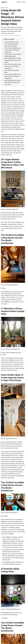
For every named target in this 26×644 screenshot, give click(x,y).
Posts (6, 8)
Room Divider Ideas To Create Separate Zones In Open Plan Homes (13, 60)
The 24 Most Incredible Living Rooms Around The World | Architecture (13, 50)
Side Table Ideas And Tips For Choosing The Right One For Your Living (13, 82)
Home (4, 2)
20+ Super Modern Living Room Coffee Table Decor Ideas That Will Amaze (12, 44)
